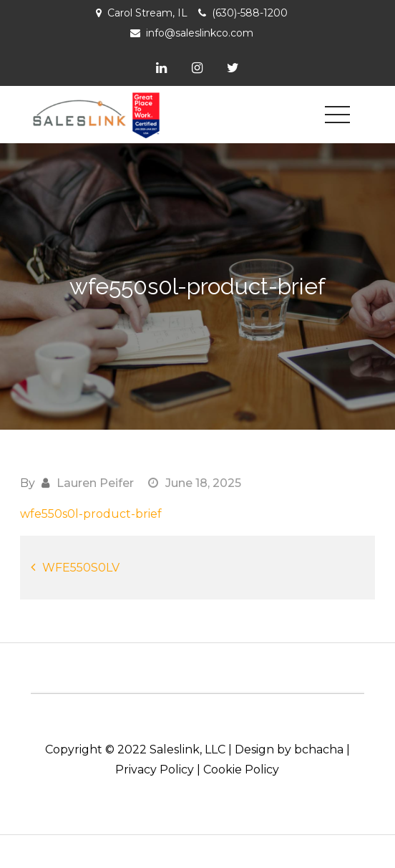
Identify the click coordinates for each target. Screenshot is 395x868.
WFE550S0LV (81, 568)
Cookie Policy (241, 770)
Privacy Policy (155, 770)
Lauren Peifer (95, 483)
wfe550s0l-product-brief (91, 514)
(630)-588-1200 (250, 13)
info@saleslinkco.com (200, 33)
